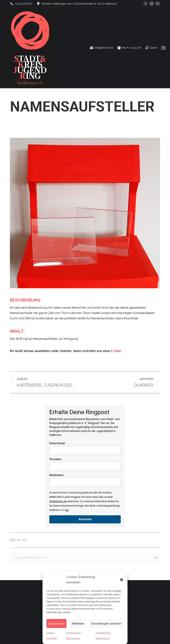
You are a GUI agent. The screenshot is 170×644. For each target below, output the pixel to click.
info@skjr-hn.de (58, 501)
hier (67, 510)
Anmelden (85, 519)
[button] (122, 580)
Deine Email (57, 443)
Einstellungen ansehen (106, 623)
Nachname (56, 475)
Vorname (55, 459)
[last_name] (85, 482)
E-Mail (116, 351)
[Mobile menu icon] (163, 48)
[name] (85, 466)
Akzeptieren (57, 623)
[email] (85, 451)
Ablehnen (78, 623)
